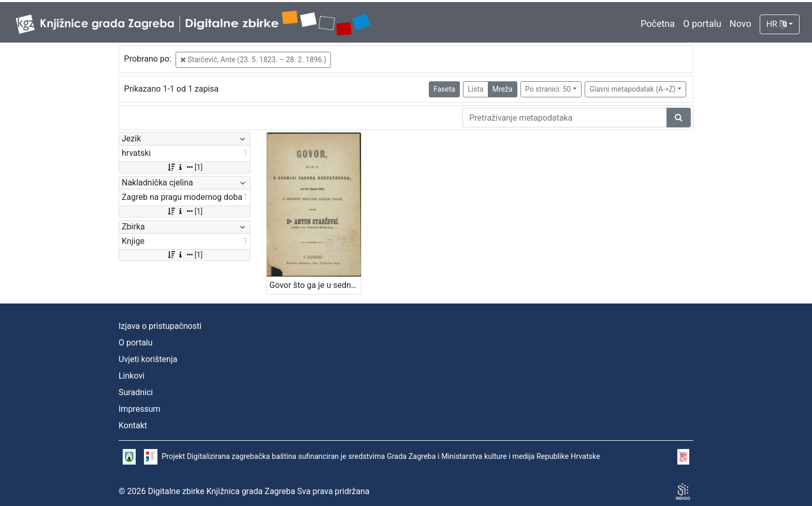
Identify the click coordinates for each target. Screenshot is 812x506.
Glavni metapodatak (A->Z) (632, 89)
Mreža (503, 89)
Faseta (444, 89)
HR (777, 24)
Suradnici (136, 392)
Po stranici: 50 (548, 89)
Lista (475, 89)
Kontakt (133, 425)
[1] (185, 167)
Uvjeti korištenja (148, 359)
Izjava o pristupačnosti (160, 326)
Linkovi (132, 376)
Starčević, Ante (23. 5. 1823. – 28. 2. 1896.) (253, 60)
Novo (741, 24)
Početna (658, 24)
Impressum (140, 409)
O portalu (702, 24)
